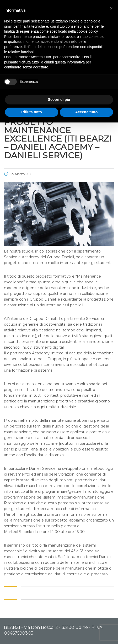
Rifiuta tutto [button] (32, 112)
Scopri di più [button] (59, 99)
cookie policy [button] (87, 31)
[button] (111, 8)
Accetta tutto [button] (87, 112)
